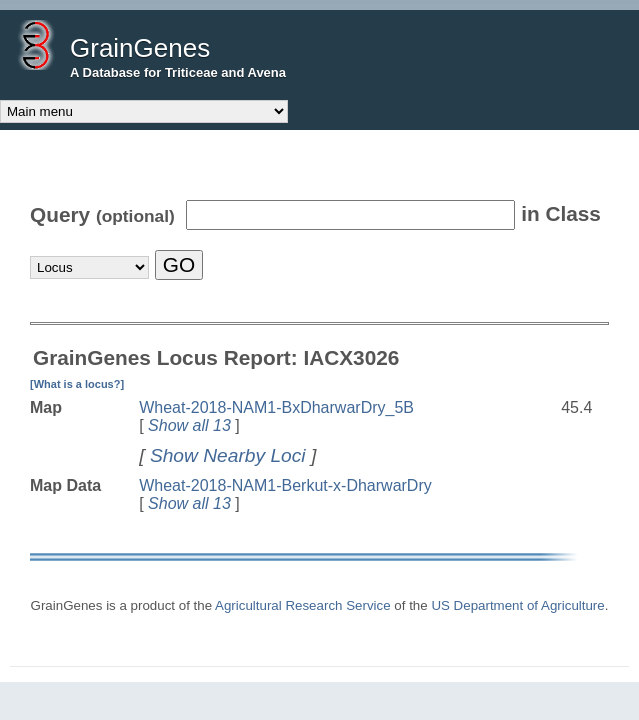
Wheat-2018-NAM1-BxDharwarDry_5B (276, 407)
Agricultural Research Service (303, 605)
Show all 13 (189, 425)
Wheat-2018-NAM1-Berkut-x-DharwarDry (285, 485)
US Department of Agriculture (517, 605)
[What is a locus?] (77, 384)
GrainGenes (140, 48)
